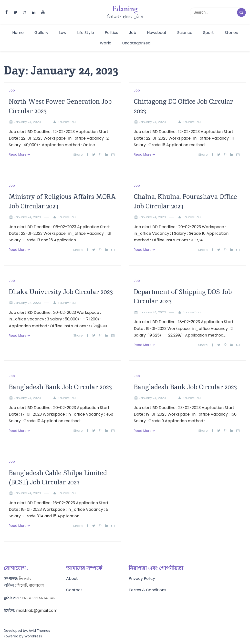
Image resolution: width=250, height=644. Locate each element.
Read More (18, 155)
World (106, 43)
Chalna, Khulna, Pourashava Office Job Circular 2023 (185, 201)
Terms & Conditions (147, 590)
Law (63, 33)
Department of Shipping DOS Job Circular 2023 (183, 296)
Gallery (41, 33)
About (72, 578)
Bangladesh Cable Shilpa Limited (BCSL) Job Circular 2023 (58, 477)
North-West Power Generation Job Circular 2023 (60, 106)
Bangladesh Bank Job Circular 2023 (60, 387)
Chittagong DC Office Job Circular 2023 (183, 106)
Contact (74, 590)
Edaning (125, 9)
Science (185, 33)
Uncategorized (136, 43)
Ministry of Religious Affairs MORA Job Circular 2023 (62, 201)
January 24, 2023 (27, 122)
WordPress (33, 636)
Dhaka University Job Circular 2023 (61, 292)
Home (18, 33)
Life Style (86, 33)
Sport (208, 33)
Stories (231, 33)
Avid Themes (39, 631)
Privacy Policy (142, 578)
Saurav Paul (67, 122)
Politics (111, 33)
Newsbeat (157, 33)
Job (133, 33)
